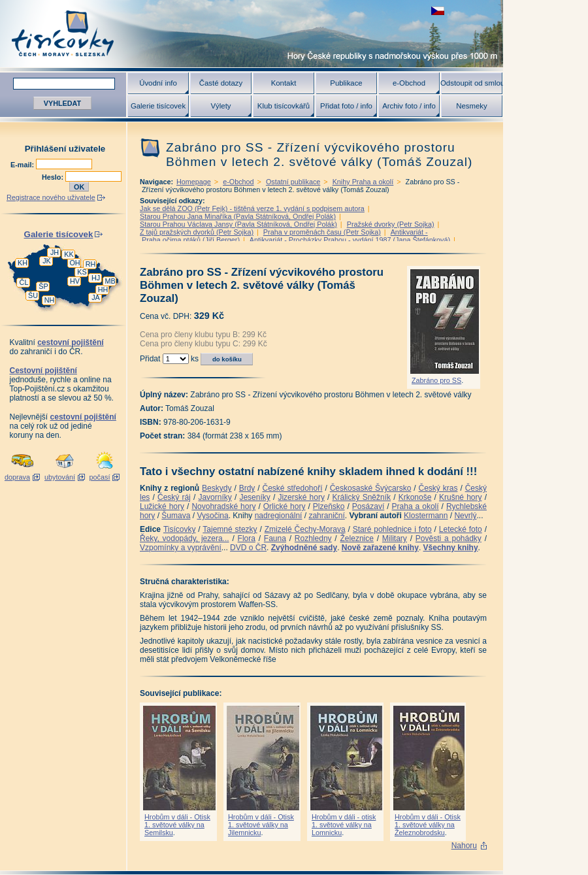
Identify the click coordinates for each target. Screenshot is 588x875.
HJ (96, 278)
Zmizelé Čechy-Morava (305, 529)
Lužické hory (162, 506)
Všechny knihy (451, 548)
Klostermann (426, 516)
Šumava (176, 516)
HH (103, 289)
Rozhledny (313, 538)
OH (74, 263)
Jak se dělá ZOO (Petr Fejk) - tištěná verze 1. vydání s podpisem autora (252, 208)
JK (47, 261)
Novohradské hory (223, 506)
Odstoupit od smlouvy (472, 83)
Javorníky (215, 497)
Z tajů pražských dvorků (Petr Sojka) (197, 232)
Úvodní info (158, 83)
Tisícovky (180, 529)
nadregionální (279, 516)
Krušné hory (461, 497)
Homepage (194, 182)
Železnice (357, 538)
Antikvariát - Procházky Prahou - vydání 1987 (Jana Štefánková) (350, 240)
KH (23, 263)
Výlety (220, 106)
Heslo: (54, 177)
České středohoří (293, 488)
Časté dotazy (221, 83)
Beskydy (217, 488)
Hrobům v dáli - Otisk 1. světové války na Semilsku (177, 825)
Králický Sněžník (362, 497)
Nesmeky (471, 106)
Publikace (346, 83)
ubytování (60, 477)
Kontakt (284, 83)
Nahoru (464, 846)
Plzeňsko (329, 506)
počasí (100, 477)
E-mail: (23, 165)
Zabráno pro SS (436, 380)
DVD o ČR (248, 548)
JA (96, 297)
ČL (24, 282)
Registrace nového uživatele (51, 197)
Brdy (247, 488)
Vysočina (212, 516)
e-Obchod (409, 83)
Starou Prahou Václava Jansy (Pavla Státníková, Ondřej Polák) (238, 224)
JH (55, 252)
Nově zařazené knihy (380, 548)
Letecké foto (461, 529)
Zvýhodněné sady (304, 548)
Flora (247, 538)
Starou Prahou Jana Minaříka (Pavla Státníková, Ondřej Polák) (238, 216)
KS (82, 272)
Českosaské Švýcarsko (371, 488)
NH (50, 300)
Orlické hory (285, 506)
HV (75, 281)
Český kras (438, 488)
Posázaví (368, 506)
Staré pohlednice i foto (392, 529)
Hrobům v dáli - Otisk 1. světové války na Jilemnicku (261, 825)
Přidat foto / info (346, 106)
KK (69, 254)
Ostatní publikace (293, 182)
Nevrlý (465, 516)
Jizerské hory (301, 497)
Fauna (275, 538)
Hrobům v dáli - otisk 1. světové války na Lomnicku (344, 825)
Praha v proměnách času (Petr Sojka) (322, 232)
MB (110, 281)
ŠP (43, 286)
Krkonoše (415, 497)
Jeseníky (254, 497)
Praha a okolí (416, 506)
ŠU (33, 295)
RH (91, 264)
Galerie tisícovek (158, 106)
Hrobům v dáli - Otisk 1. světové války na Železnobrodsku (428, 825)
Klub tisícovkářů (284, 106)
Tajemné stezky (230, 529)
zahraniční (326, 516)
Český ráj (174, 497)
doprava (17, 477)
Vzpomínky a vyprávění (181, 548)
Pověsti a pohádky (449, 538)
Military (395, 538)
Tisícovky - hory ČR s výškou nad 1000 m (252, 34)
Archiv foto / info (409, 106)
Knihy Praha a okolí (363, 182)
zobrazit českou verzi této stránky (438, 11)
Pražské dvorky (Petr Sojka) (391, 224)
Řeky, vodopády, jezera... (185, 538)
